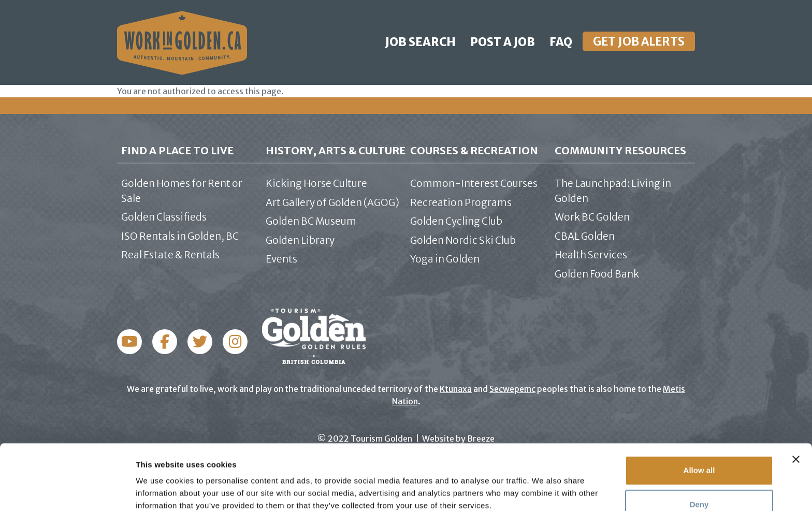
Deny (699, 461)
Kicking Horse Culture (316, 183)
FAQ (561, 42)
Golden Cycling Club (456, 221)
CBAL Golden (585, 236)
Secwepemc (512, 389)
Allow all (699, 427)
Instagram (165, 342)
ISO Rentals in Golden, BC (180, 236)
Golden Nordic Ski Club (463, 240)
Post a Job (503, 42)
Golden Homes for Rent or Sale (182, 191)
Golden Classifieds (164, 217)
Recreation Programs (461, 202)
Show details (160, 491)
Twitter (200, 342)
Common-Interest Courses (474, 183)
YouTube (235, 342)
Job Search (421, 42)
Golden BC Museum (311, 221)
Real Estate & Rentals (170, 255)
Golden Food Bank (597, 274)
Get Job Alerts (639, 41)
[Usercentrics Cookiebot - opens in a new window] (67, 491)
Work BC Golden (592, 217)
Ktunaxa (456, 389)
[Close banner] (796, 416)
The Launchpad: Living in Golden (613, 191)
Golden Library (300, 240)
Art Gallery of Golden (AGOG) (332, 202)
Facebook (129, 342)
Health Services (591, 255)
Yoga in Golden (445, 259)
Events (281, 259)
